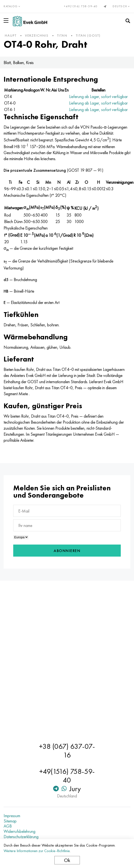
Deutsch (121, 6)
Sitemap (10, 821)
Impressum (12, 816)
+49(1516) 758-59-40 (81, 6)
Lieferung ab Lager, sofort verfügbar (98, 96)
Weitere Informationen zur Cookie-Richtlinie (37, 851)
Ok (67, 860)
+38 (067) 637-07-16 (67, 751)
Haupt (11, 35)
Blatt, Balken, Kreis (19, 62)
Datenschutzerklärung (21, 837)
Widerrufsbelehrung (19, 831)
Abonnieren (67, 551)
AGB (8, 826)
